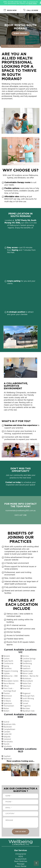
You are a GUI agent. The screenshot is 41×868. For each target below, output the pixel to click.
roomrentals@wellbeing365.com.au (21, 511)
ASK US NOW (21, 832)
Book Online (33, 3)
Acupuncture (21, 859)
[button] (4, 772)
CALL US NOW (31, 10)
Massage (21, 864)
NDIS (21, 857)
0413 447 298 (20, 515)
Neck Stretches (21, 861)
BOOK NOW (10, 10)
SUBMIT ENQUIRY (21, 33)
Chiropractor (21, 854)
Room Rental (21, 866)
